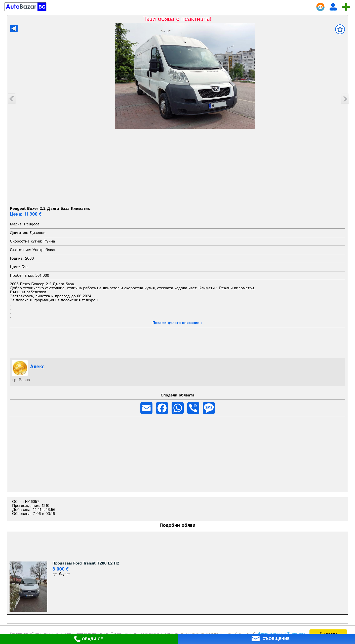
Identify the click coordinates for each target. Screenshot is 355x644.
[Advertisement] (178, 167)
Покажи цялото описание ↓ (178, 323)
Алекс (37, 367)
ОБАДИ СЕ (89, 639)
